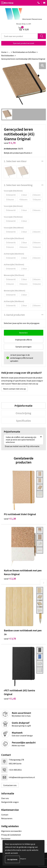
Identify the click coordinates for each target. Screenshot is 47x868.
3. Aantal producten (14, 315)
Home (4, 52)
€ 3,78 (10, 639)
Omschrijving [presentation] (23, 413)
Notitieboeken (8, 55)
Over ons (5, 798)
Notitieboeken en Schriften (24, 52)
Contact (5, 815)
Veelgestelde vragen (10, 802)
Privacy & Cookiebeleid (11, 835)
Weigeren (23, 859)
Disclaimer (6, 839)
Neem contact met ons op (14, 389)
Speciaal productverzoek (24, 43)
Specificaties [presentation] (23, 421)
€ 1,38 (10, 519)
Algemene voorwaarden (11, 831)
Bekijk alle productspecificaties (18, 153)
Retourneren (7, 818)
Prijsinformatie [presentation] (23, 406)
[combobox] (20, 36)
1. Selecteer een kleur (15, 161)
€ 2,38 (10, 579)
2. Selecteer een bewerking (18, 185)
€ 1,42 (10, 698)
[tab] (23, 406)
